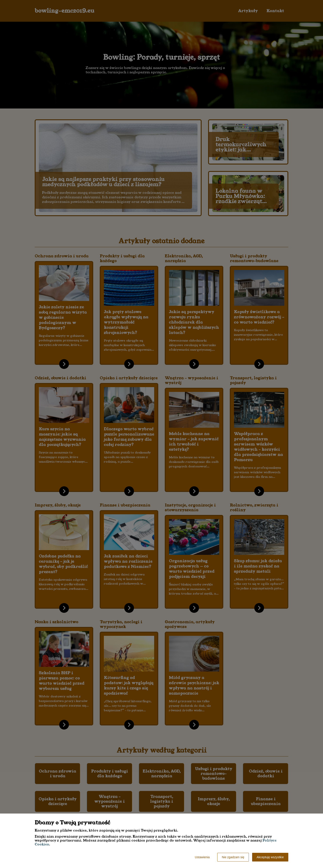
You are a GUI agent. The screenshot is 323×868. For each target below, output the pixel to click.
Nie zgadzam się (233, 857)
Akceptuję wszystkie (270, 857)
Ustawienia (202, 857)
